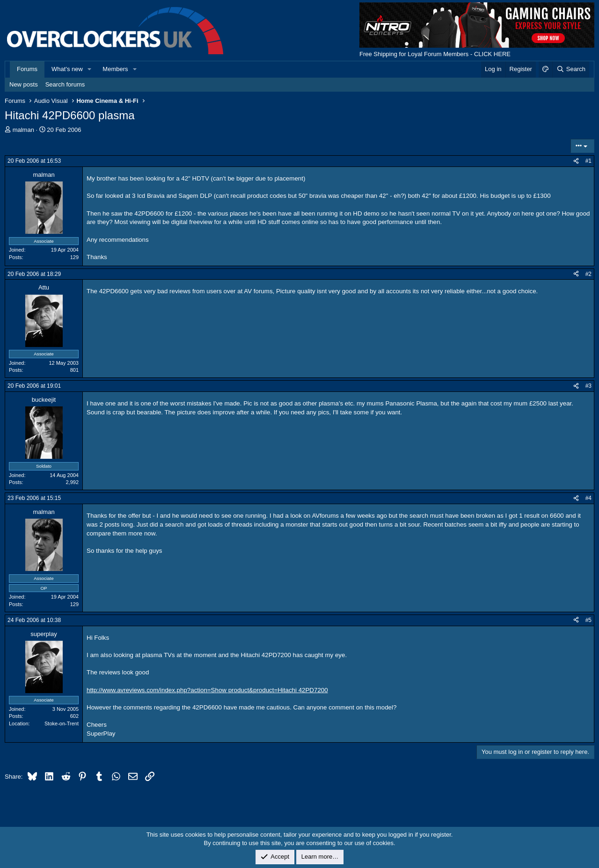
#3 (588, 386)
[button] (90, 69)
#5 (588, 620)
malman (23, 130)
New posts (24, 84)
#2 (588, 274)
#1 (588, 161)
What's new (67, 69)
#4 (588, 498)
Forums (27, 69)
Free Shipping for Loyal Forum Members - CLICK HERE (435, 54)
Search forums (65, 84)
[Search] (571, 69)
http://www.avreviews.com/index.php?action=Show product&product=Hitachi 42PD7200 (207, 690)
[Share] (576, 161)
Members (115, 69)
